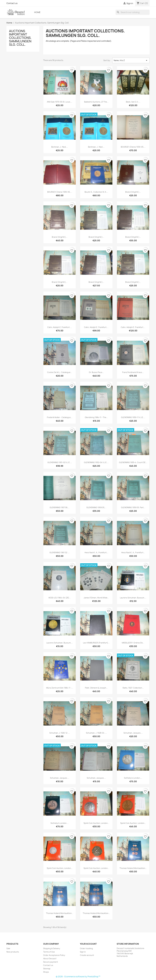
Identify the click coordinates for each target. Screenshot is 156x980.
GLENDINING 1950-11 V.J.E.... (133, 417)
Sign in (83, 952)
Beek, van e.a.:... (133, 102)
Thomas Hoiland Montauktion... (133, 868)
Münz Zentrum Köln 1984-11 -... (60, 688)
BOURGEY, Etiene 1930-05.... (133, 147)
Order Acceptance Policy (54, 955)
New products (13, 952)
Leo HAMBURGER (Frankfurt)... (96, 643)
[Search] (133, 12)
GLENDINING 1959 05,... (96, 507)
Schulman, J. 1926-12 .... (60, 733)
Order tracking (86, 948)
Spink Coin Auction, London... (96, 823)
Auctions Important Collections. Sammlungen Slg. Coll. (20, 38)
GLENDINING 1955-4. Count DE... (133, 462)
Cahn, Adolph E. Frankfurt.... (60, 327)
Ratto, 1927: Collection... (133, 688)
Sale (8, 948)
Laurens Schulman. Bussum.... (133, 598)
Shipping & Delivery (52, 948)
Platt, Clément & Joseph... (96, 688)
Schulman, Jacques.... (133, 733)
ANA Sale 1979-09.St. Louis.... (60, 102)
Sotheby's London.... (133, 778)
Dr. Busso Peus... (96, 372)
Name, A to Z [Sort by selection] (131, 60)
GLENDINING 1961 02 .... (60, 552)
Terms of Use (49, 952)
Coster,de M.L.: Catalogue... (60, 372)
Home (37, 12)
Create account (87, 955)
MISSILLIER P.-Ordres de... (133, 643)
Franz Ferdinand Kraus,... (133, 372)
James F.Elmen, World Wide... (96, 598)
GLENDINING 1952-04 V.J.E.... (96, 462)
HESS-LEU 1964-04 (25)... (60, 598)
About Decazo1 (50, 959)
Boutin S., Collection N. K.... (96, 192)
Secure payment (51, 962)
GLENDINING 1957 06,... (60, 507)
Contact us (12, 3)
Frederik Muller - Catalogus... (60, 417)
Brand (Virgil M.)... (133, 192)
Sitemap (47, 969)
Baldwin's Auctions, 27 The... (96, 102)
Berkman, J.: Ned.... (60, 147)
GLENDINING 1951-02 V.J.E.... (60, 462)
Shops (46, 972)
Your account (88, 944)
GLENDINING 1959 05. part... (133, 507)
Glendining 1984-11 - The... (96, 417)
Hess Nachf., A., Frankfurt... (96, 552)
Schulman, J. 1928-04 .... (96, 733)
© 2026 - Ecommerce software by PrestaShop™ (78, 977)
